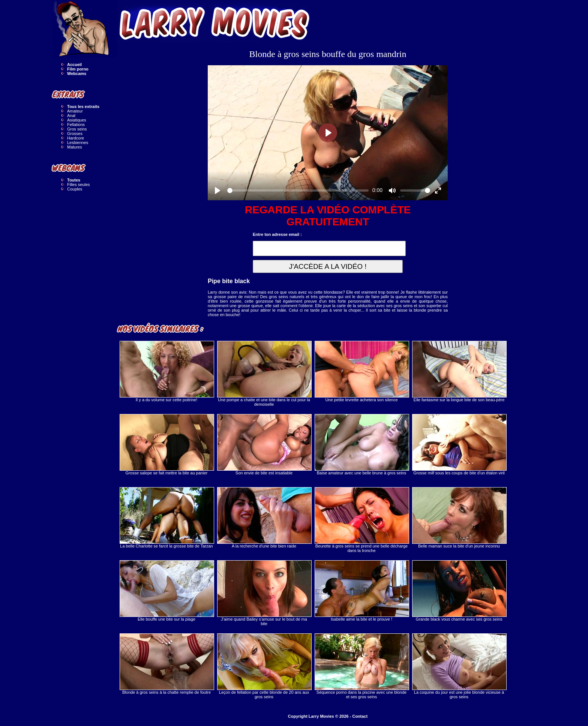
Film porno (78, 69)
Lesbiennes (78, 142)
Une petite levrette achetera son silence (361, 371)
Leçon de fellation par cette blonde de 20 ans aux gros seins (264, 666)
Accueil (74, 64)
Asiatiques (77, 120)
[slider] (298, 190)
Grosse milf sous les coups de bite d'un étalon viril (459, 445)
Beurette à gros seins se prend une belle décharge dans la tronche (361, 520)
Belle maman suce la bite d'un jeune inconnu (459, 518)
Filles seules (79, 184)
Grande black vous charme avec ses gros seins (459, 591)
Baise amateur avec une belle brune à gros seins (361, 445)
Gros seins (77, 129)
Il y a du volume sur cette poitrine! (166, 371)
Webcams (77, 73)
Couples (75, 189)
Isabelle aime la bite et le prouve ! (361, 591)
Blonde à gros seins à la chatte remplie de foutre (166, 664)
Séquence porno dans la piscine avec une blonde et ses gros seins (361, 666)
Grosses (75, 133)
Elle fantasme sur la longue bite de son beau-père (459, 371)
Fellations (76, 124)
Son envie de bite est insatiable (264, 445)
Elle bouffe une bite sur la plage (166, 591)
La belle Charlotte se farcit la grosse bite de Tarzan (166, 518)
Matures (75, 147)
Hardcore (76, 138)
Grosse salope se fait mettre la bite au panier (166, 445)
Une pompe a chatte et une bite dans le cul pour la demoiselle (264, 374)
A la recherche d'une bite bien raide (264, 518)
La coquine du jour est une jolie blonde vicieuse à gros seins (459, 666)
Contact (360, 716)
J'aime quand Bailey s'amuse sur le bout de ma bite (264, 593)
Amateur (75, 111)
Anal (71, 115)
